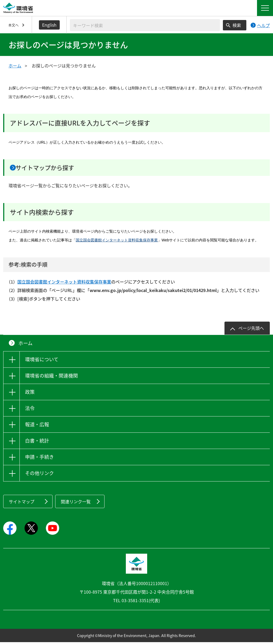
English (49, 25)
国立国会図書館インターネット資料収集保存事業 (117, 242)
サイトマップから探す (53, 168)
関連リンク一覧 (76, 503)
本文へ (13, 25)
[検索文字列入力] (145, 25)
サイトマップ (22, 503)
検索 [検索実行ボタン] (237, 25)
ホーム (15, 66)
